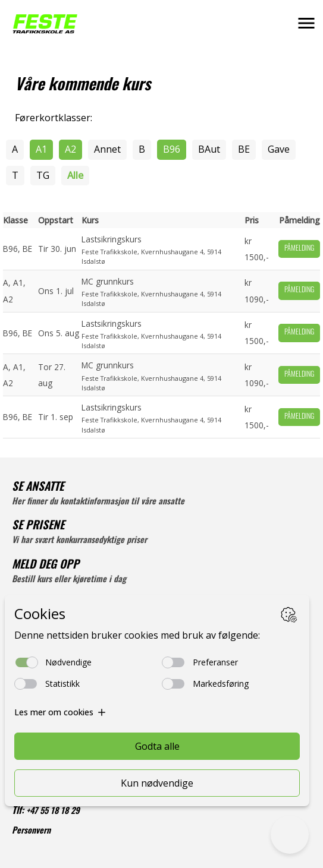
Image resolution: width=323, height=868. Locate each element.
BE (244, 149)
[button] (306, 23)
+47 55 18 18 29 (53, 812)
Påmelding (299, 249)
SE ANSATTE (38, 488)
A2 (70, 149)
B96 (172, 149)
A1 (41, 149)
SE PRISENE (38, 527)
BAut (209, 149)
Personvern (31, 831)
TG (43, 175)
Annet (107, 149)
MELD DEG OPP (46, 566)
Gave (279, 149)
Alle (75, 175)
